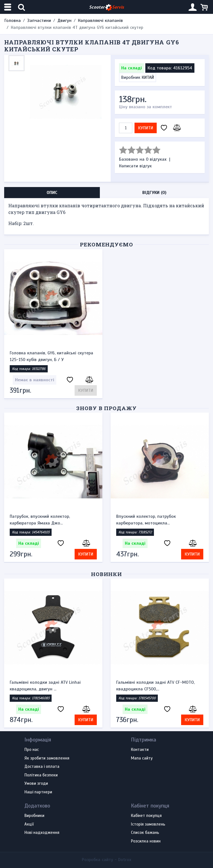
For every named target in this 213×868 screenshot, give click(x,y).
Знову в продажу (106, 408)
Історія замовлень (148, 824)
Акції (29, 824)
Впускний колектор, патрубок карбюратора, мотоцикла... (146, 520)
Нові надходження (42, 833)
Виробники (34, 816)
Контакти (140, 750)
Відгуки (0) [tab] (154, 193)
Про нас (32, 750)
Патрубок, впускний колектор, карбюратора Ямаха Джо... (40, 520)
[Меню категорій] (8, 7)
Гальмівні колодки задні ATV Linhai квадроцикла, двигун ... (45, 686)
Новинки (107, 574)
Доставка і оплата (42, 767)
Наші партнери (38, 792)
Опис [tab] (52, 193)
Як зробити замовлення (47, 758)
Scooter (106, 7)
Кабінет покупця (146, 816)
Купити (146, 128)
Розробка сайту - (106, 860)
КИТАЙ (148, 77)
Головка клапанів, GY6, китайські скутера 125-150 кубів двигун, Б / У (51, 356)
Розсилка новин (146, 841)
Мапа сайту (142, 758)
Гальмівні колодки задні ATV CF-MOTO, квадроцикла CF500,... (155, 686)
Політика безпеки (41, 775)
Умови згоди (36, 784)
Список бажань (145, 833)
